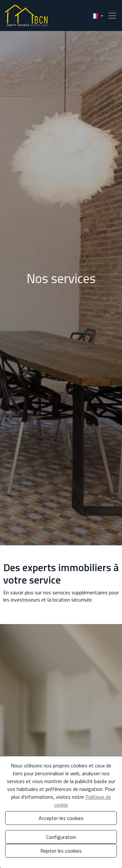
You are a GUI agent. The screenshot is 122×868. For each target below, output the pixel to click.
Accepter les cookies (61, 818)
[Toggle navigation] (110, 16)
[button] (97, 16)
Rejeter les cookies (61, 851)
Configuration (61, 837)
